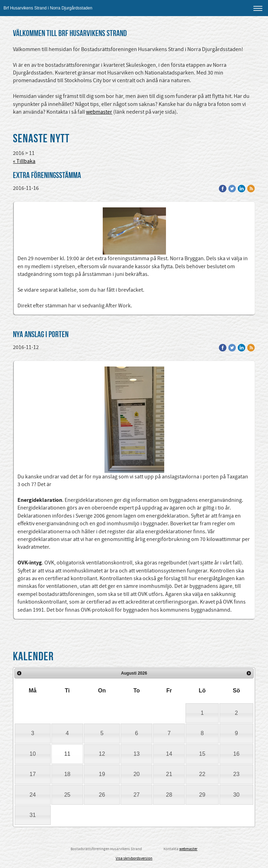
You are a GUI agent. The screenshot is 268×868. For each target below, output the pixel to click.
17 (33, 774)
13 (137, 754)
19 (102, 774)
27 (137, 795)
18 (67, 774)
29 (202, 795)
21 (169, 774)
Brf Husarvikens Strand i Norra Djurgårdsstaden (48, 8)
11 (67, 754)
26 (102, 795)
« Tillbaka (24, 161)
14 (169, 754)
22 (202, 774)
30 (237, 795)
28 (169, 795)
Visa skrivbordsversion (134, 859)
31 (33, 815)
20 (137, 774)
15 (202, 754)
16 (237, 754)
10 (33, 754)
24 (33, 795)
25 (67, 795)
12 (102, 754)
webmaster (99, 112)
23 (237, 774)
